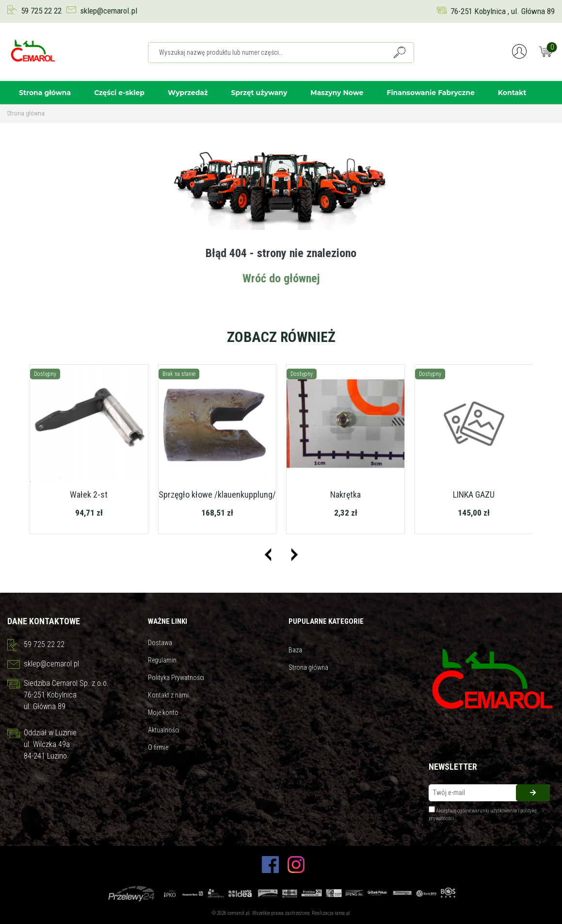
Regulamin (162, 660)
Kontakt (512, 93)
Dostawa (160, 643)
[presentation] (268, 555)
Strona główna (45, 93)
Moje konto (163, 713)
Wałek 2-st (89, 494)
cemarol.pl (239, 913)
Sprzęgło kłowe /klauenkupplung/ (217, 494)
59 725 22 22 (41, 11)
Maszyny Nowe (337, 93)
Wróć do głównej (281, 278)
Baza (295, 650)
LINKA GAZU (474, 494)
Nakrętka (345, 494)
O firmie (158, 747)
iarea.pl (342, 913)
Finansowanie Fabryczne (430, 93)
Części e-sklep (119, 93)
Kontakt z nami (168, 695)
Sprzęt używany (259, 93)
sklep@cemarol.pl (109, 11)
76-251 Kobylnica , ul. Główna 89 (503, 11)
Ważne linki (168, 621)
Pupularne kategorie (326, 621)
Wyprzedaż (188, 93)
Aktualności (164, 730)
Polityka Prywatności (176, 678)
